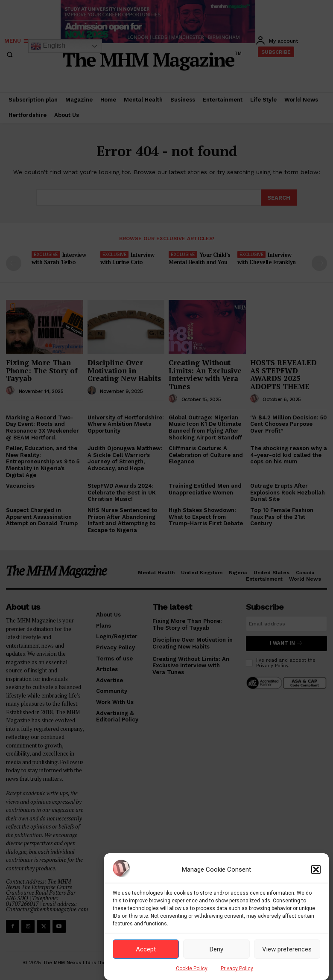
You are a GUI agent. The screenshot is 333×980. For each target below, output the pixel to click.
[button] (316, 869)
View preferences (287, 949)
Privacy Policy (237, 968)
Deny (216, 949)
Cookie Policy (192, 968)
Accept (146, 949)
